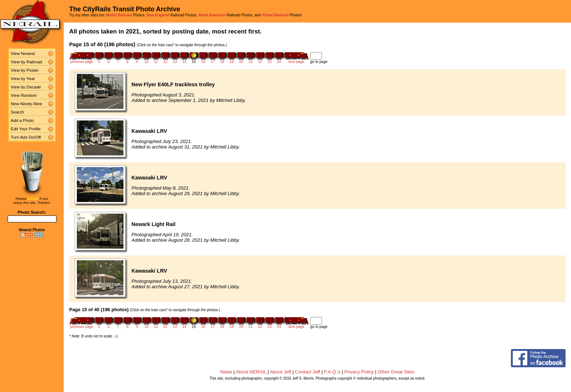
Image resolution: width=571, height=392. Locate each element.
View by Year (23, 79)
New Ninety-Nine (27, 104)
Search (18, 112)
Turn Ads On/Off (26, 137)
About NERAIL (251, 372)
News (226, 372)
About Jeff (280, 372)
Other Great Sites (396, 372)
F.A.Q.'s (332, 372)
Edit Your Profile (26, 129)
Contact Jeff (308, 372)
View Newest (23, 54)
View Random (24, 95)
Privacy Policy (359, 372)
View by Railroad (27, 62)
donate (33, 199)
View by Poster (25, 70)
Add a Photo (22, 120)
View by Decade (26, 87)
